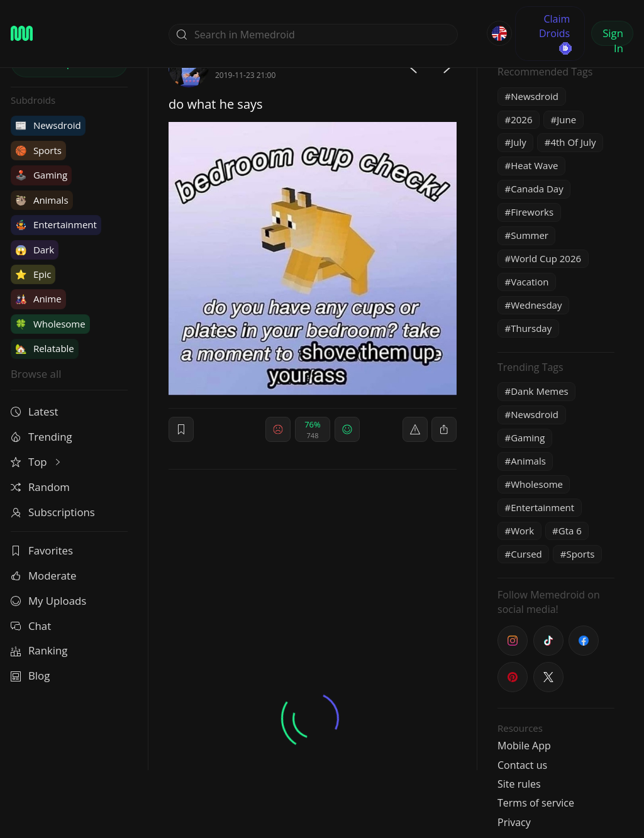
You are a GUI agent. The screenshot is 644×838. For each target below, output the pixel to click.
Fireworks (532, 212)
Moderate (43, 576)
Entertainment (56, 224)
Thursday (531, 328)
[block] (444, 429)
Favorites (42, 550)
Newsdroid (48, 125)
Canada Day (537, 189)
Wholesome (50, 324)
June (566, 119)
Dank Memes (540, 391)
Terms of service (536, 803)
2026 (521, 119)
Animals (42, 200)
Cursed (526, 554)
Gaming (41, 175)
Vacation (530, 282)
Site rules (519, 784)
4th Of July (573, 142)
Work (522, 531)
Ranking (39, 650)
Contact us (522, 765)
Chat (31, 626)
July (519, 142)
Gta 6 (570, 531)
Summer (530, 235)
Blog (30, 675)
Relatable (45, 348)
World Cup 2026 (546, 258)
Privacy (514, 822)
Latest (34, 411)
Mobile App (524, 746)
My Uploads (48, 601)
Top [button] (37, 462)
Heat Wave (534, 165)
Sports (38, 150)
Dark (35, 250)
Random (40, 487)
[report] (415, 429)
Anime (38, 299)
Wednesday (536, 305)
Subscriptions (53, 512)
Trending (42, 437)
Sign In (613, 36)
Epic (33, 274)
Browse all (36, 374)
